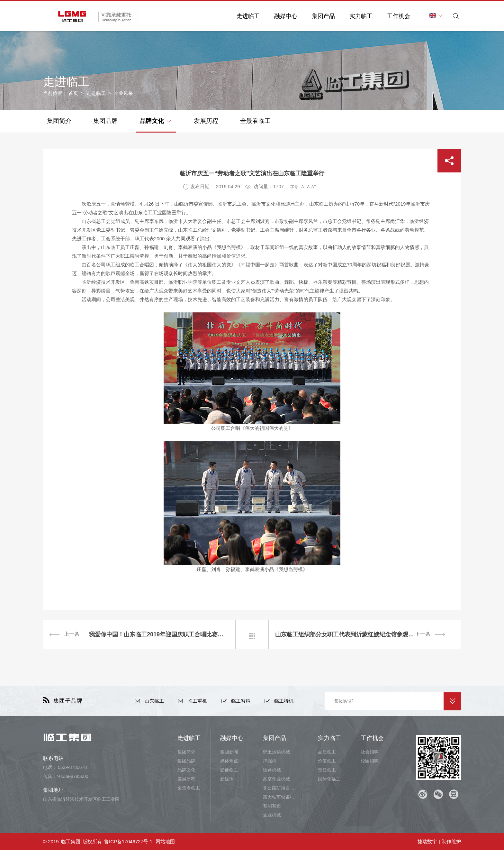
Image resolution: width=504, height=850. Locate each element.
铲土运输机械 (276, 752)
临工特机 (284, 701)
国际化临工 (329, 779)
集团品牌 (105, 121)
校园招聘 (370, 761)
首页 (73, 93)
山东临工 (154, 701)
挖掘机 (270, 761)
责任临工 (327, 770)
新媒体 (227, 779)
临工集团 (71, 841)
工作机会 (399, 16)
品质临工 (327, 752)
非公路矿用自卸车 (281, 788)
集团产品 (323, 16)
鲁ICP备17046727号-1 (128, 841)
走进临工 (248, 16)
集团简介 (59, 121)
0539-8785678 (72, 767)
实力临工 (361, 16)
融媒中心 (286, 16)
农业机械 (272, 815)
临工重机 (197, 701)
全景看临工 (255, 121)
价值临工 (327, 761)
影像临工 (229, 770)
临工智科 (241, 701)
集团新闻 (229, 752)
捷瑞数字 (427, 841)
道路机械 (272, 770)
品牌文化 (155, 120)
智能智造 (272, 806)
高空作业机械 (276, 779)
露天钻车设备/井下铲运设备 (281, 797)
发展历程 (206, 121)
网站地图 (165, 841)
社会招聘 (370, 752)
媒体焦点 (229, 761)
